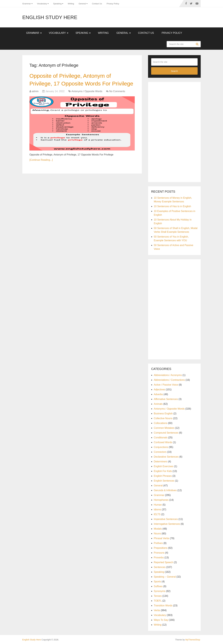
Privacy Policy (113, 4)
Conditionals (161, 438)
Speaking (57, 4)
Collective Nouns (163, 418)
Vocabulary (42, 4)
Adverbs (158, 394)
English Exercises (164, 466)
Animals (158, 404)
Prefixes (158, 543)
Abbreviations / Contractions (169, 380)
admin (35, 101)
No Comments (117, 101)
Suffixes (158, 586)
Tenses (158, 596)
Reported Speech (163, 562)
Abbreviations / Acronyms (168, 375)
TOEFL (158, 601)
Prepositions (161, 548)
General (82, 4)
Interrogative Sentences (167, 524)
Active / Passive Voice (166, 385)
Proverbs (159, 558)
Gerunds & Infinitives (165, 490)
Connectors (160, 452)
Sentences (160, 567)
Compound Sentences (166, 433)
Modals (158, 529)
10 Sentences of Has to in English (172, 206)
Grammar (27, 4)
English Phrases (163, 476)
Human (158, 505)
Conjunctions (161, 447)
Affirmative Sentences (166, 399)
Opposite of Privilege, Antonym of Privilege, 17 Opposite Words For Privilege (73, 84)
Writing (71, 4)
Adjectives (159, 390)
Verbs (157, 610)
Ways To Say (161, 620)
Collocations (161, 423)
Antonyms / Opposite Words (87, 101)
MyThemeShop (193, 640)
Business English (163, 414)
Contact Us (97, 4)
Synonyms (160, 591)
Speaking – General (165, 577)
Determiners (161, 462)
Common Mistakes (164, 428)
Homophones (161, 500)
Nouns (157, 534)
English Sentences (164, 481)
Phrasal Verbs (162, 538)
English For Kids (163, 471)
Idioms (157, 510)
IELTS (157, 514)
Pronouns (159, 553)
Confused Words (163, 442)
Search (198, 44)
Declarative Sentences (166, 457)
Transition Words (163, 606)
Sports (157, 582)
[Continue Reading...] (41, 169)
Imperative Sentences (166, 519)
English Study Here (50, 17)
